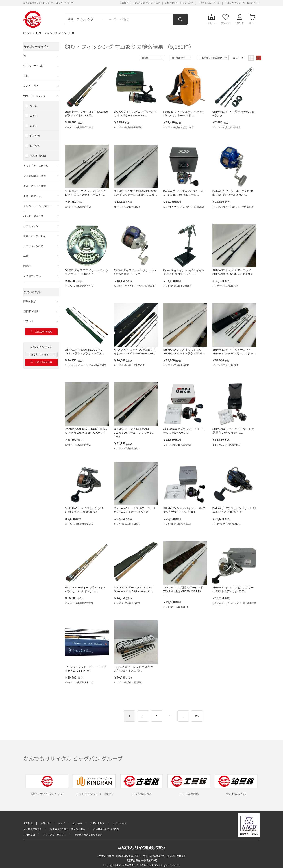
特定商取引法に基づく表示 (88, 835)
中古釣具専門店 (236, 785)
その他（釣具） (39, 156)
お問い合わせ (97, 823)
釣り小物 (35, 136)
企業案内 (124, 3)
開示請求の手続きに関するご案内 (68, 829)
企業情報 (28, 823)
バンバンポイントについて (147, 3)
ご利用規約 (29, 835)
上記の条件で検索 (41, 332)
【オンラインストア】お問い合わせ (242, 3)
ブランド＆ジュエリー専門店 (94, 785)
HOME (27, 33)
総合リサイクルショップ (47, 785)
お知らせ (78, 823)
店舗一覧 (45, 823)
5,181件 (69, 33)
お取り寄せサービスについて (179, 3)
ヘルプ (62, 823)
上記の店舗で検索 (41, 362)
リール (34, 106)
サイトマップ (119, 823)
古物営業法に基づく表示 (106, 829)
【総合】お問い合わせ (209, 3)
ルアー (33, 126)
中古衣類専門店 (141, 785)
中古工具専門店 (189, 785)
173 (197, 716)
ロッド (34, 116)
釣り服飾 (35, 146)
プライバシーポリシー (55, 835)
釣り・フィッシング (48, 33)
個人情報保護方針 (33, 829)
